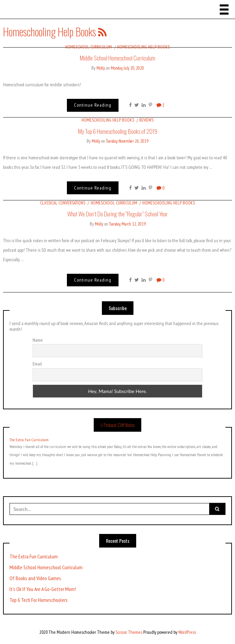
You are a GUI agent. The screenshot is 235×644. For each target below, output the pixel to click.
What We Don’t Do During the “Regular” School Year (117, 214)
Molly (101, 68)
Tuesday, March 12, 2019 (127, 224)
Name (38, 340)
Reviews (146, 120)
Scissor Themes (129, 632)
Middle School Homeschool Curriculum (117, 58)
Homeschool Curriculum (88, 47)
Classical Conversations (63, 203)
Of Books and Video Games (35, 578)
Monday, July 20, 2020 (127, 68)
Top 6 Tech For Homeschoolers (39, 600)
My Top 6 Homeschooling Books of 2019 (118, 131)
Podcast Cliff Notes (119, 425)
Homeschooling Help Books (143, 47)
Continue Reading (93, 105)
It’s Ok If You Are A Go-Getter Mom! (43, 589)
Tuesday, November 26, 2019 (127, 141)
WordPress (187, 632)
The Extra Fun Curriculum (29, 440)
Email (37, 364)
